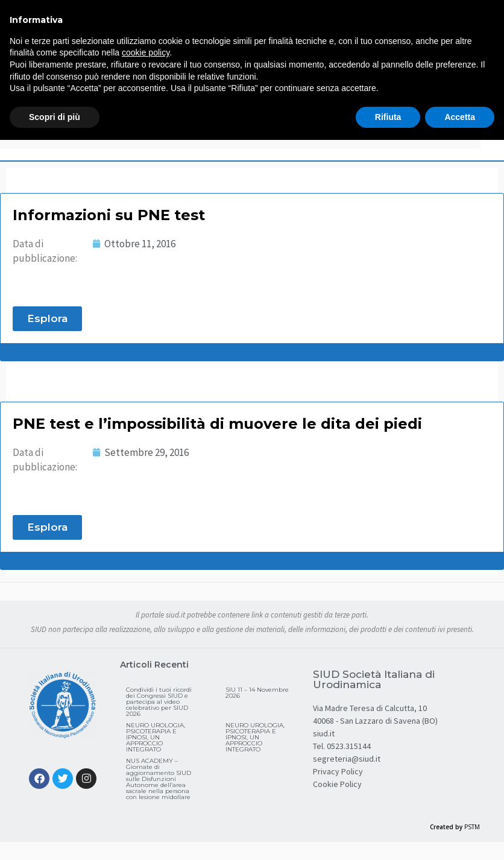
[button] (47, 319)
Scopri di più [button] (55, 117)
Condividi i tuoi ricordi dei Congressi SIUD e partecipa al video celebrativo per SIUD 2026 (159, 702)
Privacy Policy (338, 771)
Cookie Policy (337, 784)
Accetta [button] (460, 117)
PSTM (472, 827)
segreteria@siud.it (347, 759)
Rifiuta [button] (388, 117)
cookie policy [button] (146, 52)
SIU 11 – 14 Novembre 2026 (257, 693)
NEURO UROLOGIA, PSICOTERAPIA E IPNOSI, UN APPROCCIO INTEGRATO (156, 737)
